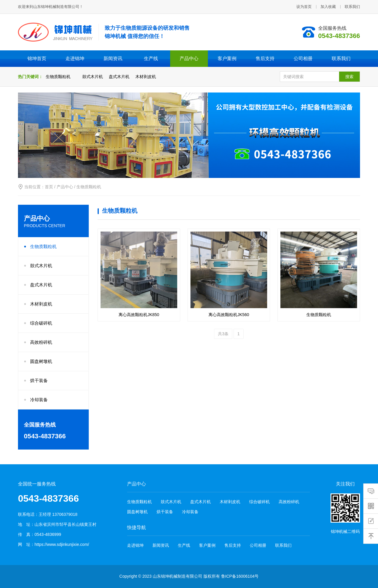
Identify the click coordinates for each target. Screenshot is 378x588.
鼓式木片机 (93, 77)
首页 (49, 187)
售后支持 (265, 58)
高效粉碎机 (41, 342)
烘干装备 (39, 380)
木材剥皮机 (146, 77)
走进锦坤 (75, 58)
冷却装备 (39, 400)
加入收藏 (328, 7)
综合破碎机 (41, 323)
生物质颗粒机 (58, 77)
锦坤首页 (37, 58)
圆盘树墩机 (41, 361)
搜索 (349, 77)
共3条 (223, 334)
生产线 (151, 58)
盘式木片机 (119, 77)
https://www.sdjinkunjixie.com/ (62, 544)
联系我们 (352, 7)
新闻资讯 (113, 58)
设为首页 (304, 7)
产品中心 (189, 58)
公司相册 (303, 58)
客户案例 (227, 58)
